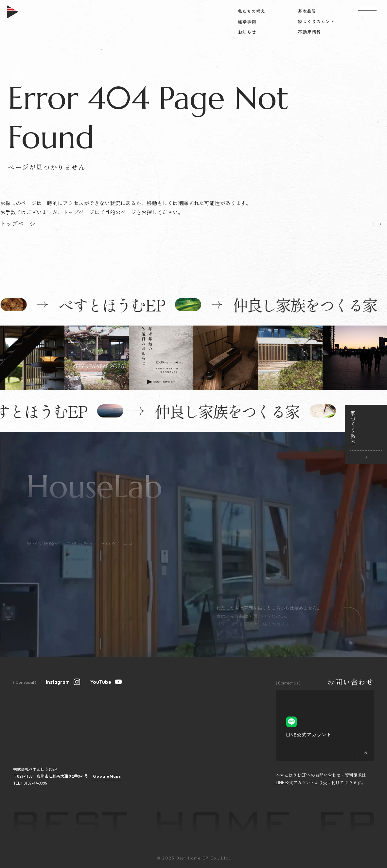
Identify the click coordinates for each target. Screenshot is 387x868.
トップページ (18, 223)
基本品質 (307, 11)
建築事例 (247, 21)
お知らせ (247, 32)
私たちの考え (252, 11)
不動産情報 (309, 32)
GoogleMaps (107, 776)
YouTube (106, 681)
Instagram (63, 681)
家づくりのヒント (316, 21)
